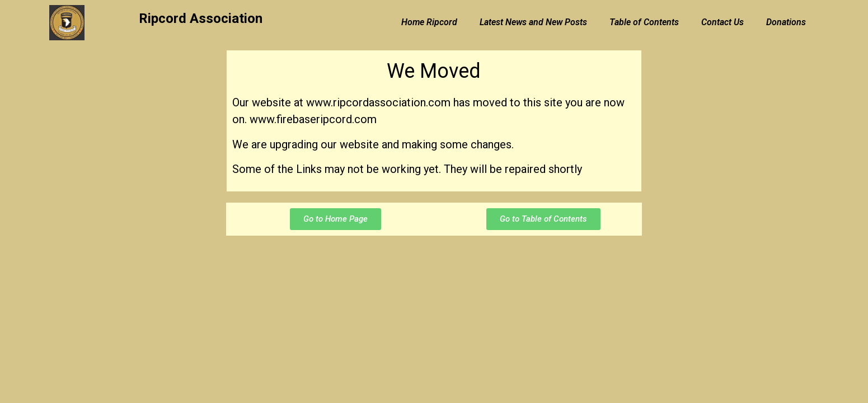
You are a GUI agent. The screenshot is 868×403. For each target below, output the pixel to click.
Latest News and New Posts (533, 22)
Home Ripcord (429, 22)
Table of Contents (644, 22)
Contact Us (722, 22)
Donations (786, 22)
